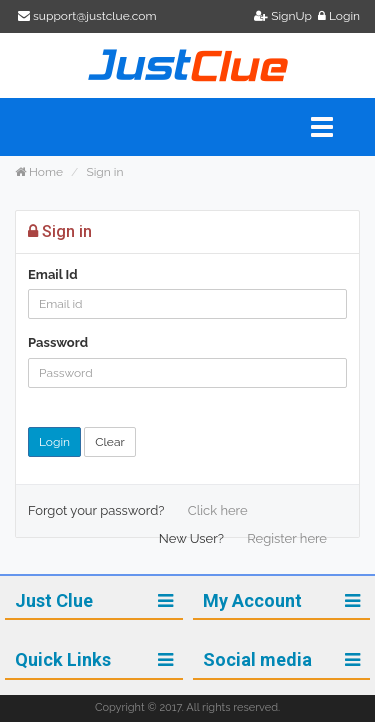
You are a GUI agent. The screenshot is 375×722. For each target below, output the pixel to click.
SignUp (284, 16)
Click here (218, 510)
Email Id (53, 274)
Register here (287, 538)
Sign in (104, 172)
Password (58, 342)
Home (39, 172)
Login (339, 16)
